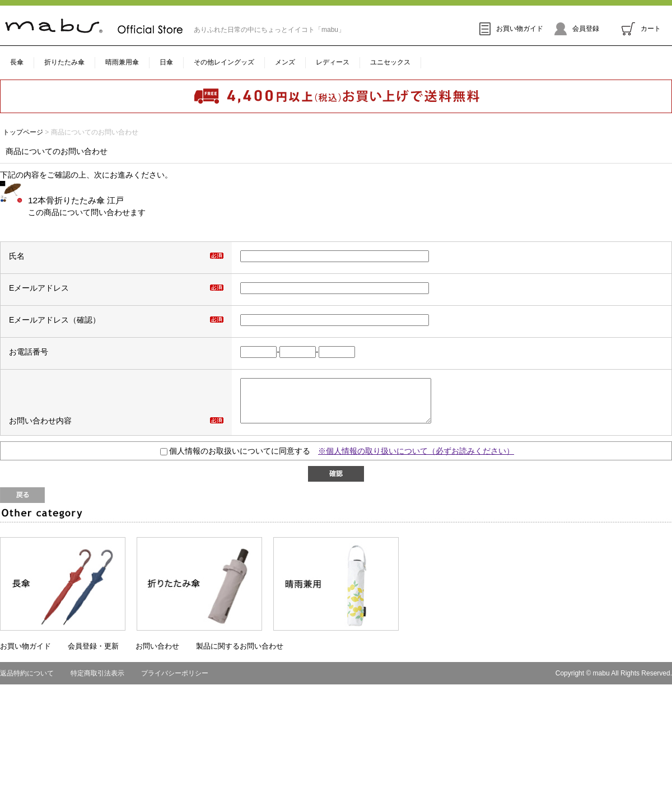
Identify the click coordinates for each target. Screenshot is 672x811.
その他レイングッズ (224, 62)
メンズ (285, 62)
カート (641, 29)
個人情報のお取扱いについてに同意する (235, 459)
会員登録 (577, 29)
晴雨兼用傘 (122, 62)
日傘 (166, 62)
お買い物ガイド (511, 29)
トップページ (23, 132)
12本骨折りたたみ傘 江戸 (76, 200)
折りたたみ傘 (64, 62)
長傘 (17, 62)
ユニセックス (390, 62)
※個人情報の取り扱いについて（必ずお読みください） (416, 459)
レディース (333, 62)
